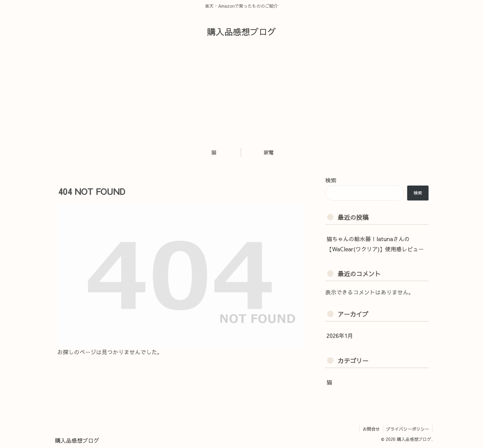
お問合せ (371, 429)
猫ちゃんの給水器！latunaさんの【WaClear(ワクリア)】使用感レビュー (375, 244)
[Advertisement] (241, 95)
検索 (331, 180)
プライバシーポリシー (408, 429)
